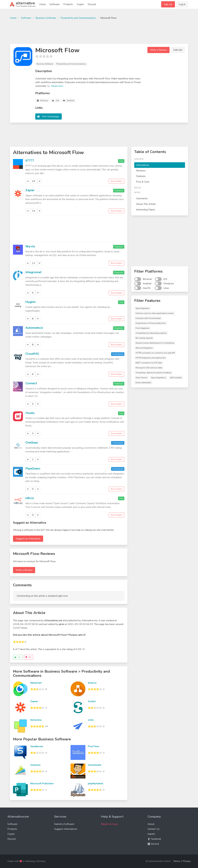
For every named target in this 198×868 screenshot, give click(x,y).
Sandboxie (37, 746)
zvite (91, 720)
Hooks (30, 413)
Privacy (187, 861)
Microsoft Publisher (42, 784)
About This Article (146, 204)
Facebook (154, 839)
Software (55, 4)
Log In (182, 4)
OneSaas (32, 443)
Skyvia (30, 246)
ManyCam (36, 683)
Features (141, 176)
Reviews (141, 171)
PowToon (94, 746)
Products (68, 4)
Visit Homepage (50, 116)
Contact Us (154, 829)
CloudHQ (32, 354)
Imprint (151, 834)
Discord (92, 4)
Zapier (30, 190)
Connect (31, 383)
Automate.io (34, 328)
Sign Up (168, 4)
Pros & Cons (143, 182)
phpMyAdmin (96, 784)
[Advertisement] (99, 31)
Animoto (35, 765)
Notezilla (36, 720)
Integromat (33, 272)
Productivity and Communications (78, 18)
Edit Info (178, 50)
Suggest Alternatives (66, 829)
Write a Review (158, 50)
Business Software (46, 18)
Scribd (92, 701)
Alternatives (143, 165)
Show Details (117, 181)
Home (42, 4)
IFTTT (30, 161)
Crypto (80, 4)
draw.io (92, 683)
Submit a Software (64, 824)
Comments (142, 198)
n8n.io (30, 498)
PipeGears (33, 468)
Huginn (30, 302)
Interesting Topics (146, 210)
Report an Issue (109, 824)
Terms (177, 861)
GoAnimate (95, 765)
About (151, 824)
